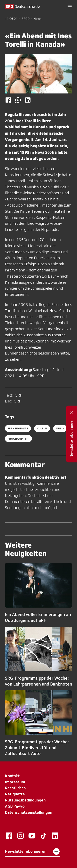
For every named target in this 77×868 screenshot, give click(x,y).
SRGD (26, 19)
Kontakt (12, 776)
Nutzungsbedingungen (25, 800)
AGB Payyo (15, 806)
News (37, 19)
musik (60, 428)
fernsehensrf (18, 428)
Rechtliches (15, 788)
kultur (42, 428)
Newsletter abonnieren (32, 851)
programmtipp (18, 439)
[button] (70, 7)
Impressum (15, 782)
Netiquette (15, 794)
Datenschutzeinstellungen (29, 812)
